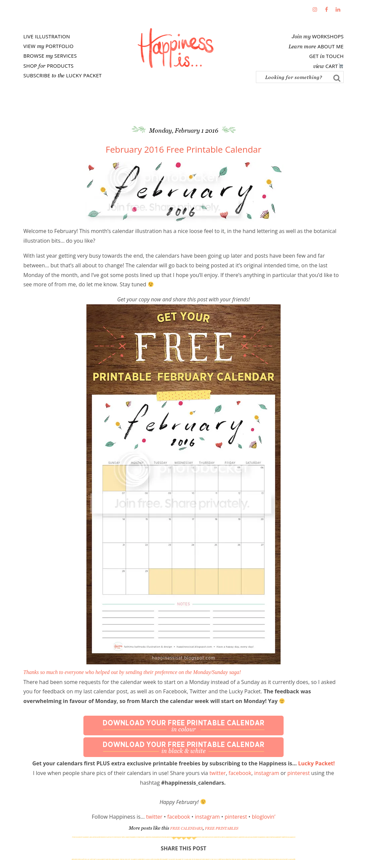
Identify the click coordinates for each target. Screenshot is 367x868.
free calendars (186, 828)
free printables (222, 828)
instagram (267, 773)
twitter (218, 773)
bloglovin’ (264, 817)
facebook (240, 773)
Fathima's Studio (175, 48)
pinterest (298, 773)
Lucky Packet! (317, 763)
